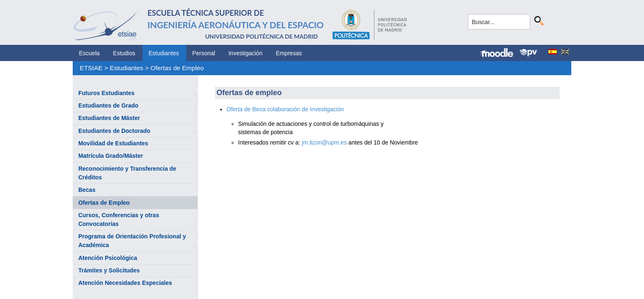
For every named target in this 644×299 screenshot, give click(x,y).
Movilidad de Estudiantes (113, 143)
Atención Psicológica (108, 258)
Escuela (89, 53)
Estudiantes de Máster (109, 118)
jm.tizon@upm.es (324, 142)
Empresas (289, 53)
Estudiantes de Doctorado (114, 131)
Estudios (124, 53)
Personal (204, 53)
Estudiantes (164, 53)
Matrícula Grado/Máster (111, 156)
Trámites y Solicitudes (109, 270)
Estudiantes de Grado (108, 105)
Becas (87, 190)
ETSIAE (91, 68)
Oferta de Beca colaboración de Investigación (286, 109)
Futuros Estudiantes (106, 93)
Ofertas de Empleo (177, 68)
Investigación (246, 53)
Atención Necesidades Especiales (125, 283)
